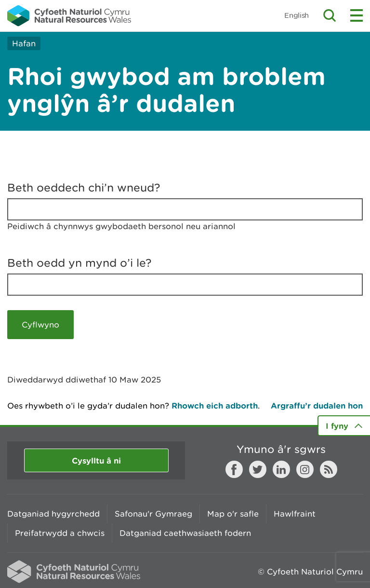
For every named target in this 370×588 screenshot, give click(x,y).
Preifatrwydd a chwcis (60, 533)
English (297, 15)
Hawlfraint (295, 514)
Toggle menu (357, 15)
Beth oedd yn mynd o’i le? (79, 263)
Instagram (305, 469)
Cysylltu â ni (96, 460)
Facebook (234, 469)
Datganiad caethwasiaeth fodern (185, 533)
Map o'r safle (233, 514)
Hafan (24, 43)
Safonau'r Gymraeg (153, 514)
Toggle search (330, 15)
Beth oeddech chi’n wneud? (84, 188)
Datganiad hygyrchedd (53, 514)
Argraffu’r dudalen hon (317, 405)
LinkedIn (281, 469)
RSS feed (329, 469)
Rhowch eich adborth (215, 405)
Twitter (258, 469)
